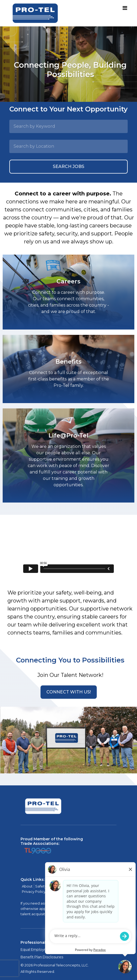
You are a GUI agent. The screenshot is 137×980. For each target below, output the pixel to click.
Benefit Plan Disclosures (42, 957)
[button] (69, 692)
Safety (41, 886)
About (27, 886)
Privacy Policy (34, 891)
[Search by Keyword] (68, 126)
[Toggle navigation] (125, 8)
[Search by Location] (68, 146)
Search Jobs (68, 166)
